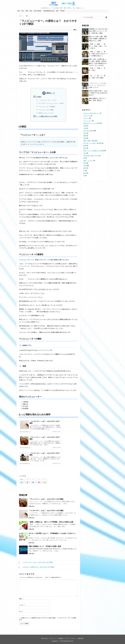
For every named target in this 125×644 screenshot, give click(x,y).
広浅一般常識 (37, 11)
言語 (19, 11)
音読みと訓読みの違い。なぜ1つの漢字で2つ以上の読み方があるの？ (98, 93)
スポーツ (86, 118)
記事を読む (32, 506)
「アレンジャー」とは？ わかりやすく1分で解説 (46, 499)
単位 (85, 133)
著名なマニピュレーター (46, 113)
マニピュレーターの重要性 (47, 107)
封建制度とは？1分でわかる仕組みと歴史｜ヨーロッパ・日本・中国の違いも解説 (98, 31)
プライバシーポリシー (71, 638)
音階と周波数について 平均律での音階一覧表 (45, 546)
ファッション (87, 121)
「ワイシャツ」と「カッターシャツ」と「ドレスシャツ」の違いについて (98, 85)
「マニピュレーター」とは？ (48, 100)
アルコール (87, 116)
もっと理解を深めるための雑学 (47, 116)
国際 (85, 136)
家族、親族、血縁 (89, 141)
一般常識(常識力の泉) (49, 11)
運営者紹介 (81, 638)
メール (22, 605)
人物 (85, 128)
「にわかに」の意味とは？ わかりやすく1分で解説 (36, 567)
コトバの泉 (60, 641)
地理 (27, 11)
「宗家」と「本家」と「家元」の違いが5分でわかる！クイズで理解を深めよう (98, 54)
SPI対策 (62, 11)
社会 (23, 11)
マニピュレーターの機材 (46, 110)
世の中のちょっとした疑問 (92, 123)
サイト (21, 611)
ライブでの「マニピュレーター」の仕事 (51, 103)
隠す (52, 93)
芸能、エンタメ (88, 161)
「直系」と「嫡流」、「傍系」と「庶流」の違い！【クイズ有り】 (98, 46)
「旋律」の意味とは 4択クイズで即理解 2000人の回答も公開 (51, 522)
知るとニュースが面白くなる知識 (94, 151)
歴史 (85, 148)
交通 (85, 126)
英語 (85, 163)
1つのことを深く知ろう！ (91, 113)
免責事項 (61, 638)
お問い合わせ (45, 638)
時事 (85, 146)
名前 (21, 599)
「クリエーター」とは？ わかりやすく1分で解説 (35, 562)
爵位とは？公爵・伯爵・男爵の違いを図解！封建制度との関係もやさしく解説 (98, 39)
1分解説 (39, 97)
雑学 (57, 11)
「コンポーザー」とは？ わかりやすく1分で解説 (46, 511)
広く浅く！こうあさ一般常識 (92, 143)
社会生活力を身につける (91, 156)
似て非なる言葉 (88, 131)
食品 (31, 11)
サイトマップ (53, 638)
